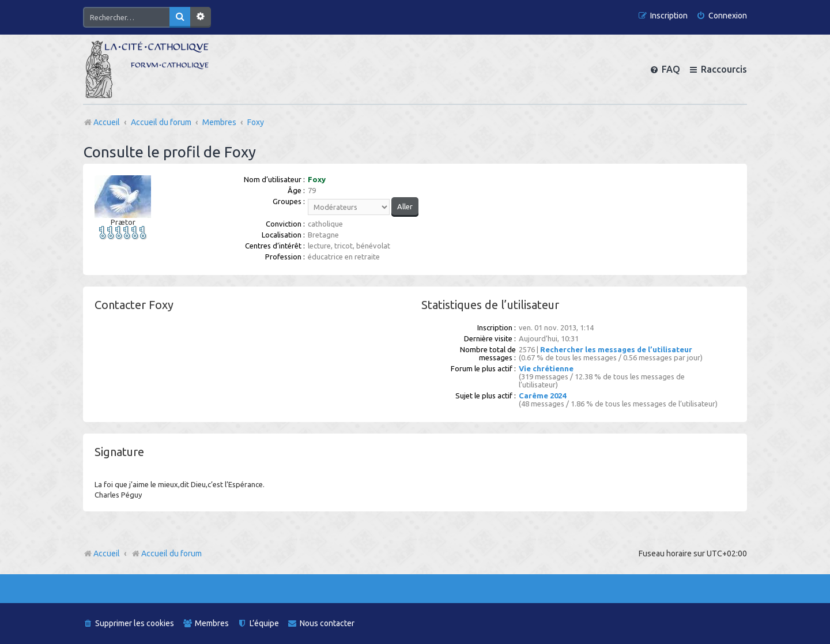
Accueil (107, 553)
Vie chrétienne (546, 368)
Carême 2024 (542, 396)
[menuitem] (722, 16)
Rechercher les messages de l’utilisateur (616, 349)
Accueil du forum (166, 553)
